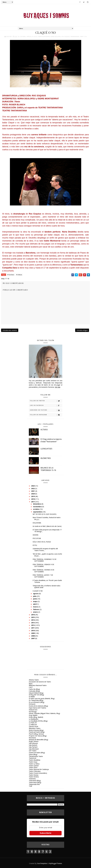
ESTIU (35, 545)
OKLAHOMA (37, 523)
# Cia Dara (11, 275)
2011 (33, 628)
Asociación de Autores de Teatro (40, 682)
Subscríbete (46, 833)
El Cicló (35, 37)
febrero (36, 609)
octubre (36, 509)
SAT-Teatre (33, 751)
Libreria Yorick (34, 727)
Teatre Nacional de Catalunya (39, 769)
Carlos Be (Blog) (34, 689)
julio (35, 596)
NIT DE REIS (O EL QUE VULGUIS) (44, 514)
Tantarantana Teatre (36, 756)
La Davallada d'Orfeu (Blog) (38, 721)
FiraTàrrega (33, 712)
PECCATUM (37, 538)
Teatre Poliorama (35, 771)
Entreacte (32, 704)
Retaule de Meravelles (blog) (38, 740)
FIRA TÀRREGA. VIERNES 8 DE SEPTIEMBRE (43, 571)
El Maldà (32, 697)
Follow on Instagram (46, 415)
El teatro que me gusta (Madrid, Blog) (42, 699)
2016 (33, 615)
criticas (29, 37)
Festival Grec (33, 710)
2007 (33, 638)
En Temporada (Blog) (36, 700)
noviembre (38, 507)
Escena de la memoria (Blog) (38, 706)
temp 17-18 (83, 37)
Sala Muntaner (34, 749)
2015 (33, 617)
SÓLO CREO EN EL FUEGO (42, 542)
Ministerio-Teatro (35, 728)
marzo (36, 607)
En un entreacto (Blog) (37, 702)
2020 (33, 494)
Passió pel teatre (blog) (37, 732)
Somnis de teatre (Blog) (37, 753)
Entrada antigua (82, 330)
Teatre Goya (33, 762)
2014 (33, 620)
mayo (35, 601)
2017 (33, 502)
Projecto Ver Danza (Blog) (38, 736)
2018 (33, 499)
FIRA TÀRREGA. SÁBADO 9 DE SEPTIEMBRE (43, 565)
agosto (36, 594)
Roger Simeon (34, 741)
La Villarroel (33, 725)
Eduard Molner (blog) (36, 693)
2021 (33, 491)
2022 (33, 489)
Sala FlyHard (33, 747)
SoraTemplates (42, 863)
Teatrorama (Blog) (35, 782)
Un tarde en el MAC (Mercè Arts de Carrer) (47, 526)
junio (35, 599)
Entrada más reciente (10, 330)
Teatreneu (32, 779)
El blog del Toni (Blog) (36, 695)
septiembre (38, 512)
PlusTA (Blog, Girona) (36, 734)
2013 (33, 623)
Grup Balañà (33, 715)
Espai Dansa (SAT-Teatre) (37, 708)
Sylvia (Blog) (33, 755)
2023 (33, 486)
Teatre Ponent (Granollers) (38, 773)
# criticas (19, 275)
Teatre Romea (34, 775)
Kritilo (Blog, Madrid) (36, 717)
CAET (31, 687)
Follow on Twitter (46, 401)
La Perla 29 (33, 723)
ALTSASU (44, 430)
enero (36, 612)
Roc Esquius (66, 37)
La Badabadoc (34, 719)
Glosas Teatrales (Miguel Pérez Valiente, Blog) (44, 713)
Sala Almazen (33, 743)
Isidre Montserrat (44, 37)
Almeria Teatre (34, 680)
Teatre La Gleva (34, 764)
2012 (33, 625)
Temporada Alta (34, 784)
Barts (31, 684)
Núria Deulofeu (56, 37)
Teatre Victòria (34, 777)
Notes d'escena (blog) (36, 730)
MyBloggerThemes (56, 863)
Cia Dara (23, 37)
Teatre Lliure (33, 767)
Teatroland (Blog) (35, 781)
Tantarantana (75, 37)
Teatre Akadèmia (35, 760)
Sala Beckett (33, 745)
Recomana (32, 738)
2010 (33, 631)
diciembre (37, 504)
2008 (33, 636)
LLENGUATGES (46, 449)
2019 (33, 496)
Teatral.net (33, 758)
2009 (33, 633)
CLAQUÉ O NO (38, 591)
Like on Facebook (46, 406)
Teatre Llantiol (34, 766)
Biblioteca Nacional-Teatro (38, 685)
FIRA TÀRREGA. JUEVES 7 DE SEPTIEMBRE (43, 576)
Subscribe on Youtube (46, 410)
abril (35, 604)
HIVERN (35, 535)
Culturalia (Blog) (34, 691)
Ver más (58, 387)
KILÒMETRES (46, 458)
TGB (30, 786)
